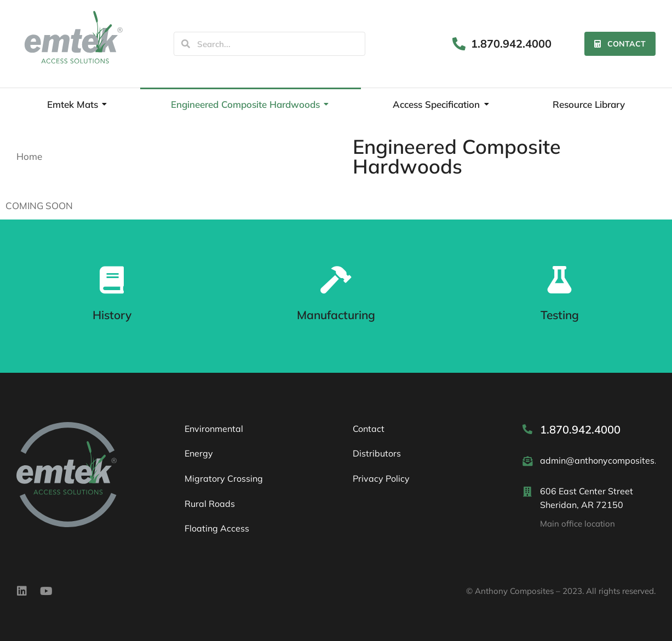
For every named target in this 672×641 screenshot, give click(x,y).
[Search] (186, 44)
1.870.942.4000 (511, 44)
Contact (620, 44)
